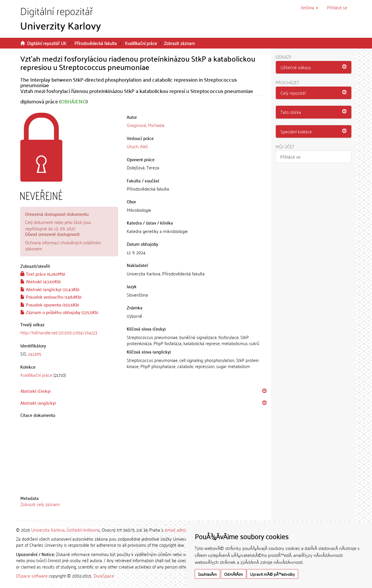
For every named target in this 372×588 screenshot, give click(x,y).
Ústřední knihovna (83, 530)
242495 (35, 354)
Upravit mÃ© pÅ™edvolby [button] (272, 574)
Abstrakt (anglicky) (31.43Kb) (50, 289)
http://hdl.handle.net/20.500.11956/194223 (59, 332)
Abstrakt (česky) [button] (35, 391)
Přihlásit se (290, 157)
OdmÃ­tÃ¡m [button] (234, 574)
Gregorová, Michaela (146, 125)
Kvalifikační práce (141, 43)
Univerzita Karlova (48, 530)
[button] (310, 7)
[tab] (69, 354)
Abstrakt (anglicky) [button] (38, 403)
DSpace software (32, 576)
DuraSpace (104, 576)
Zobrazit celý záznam (40, 504)
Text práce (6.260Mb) (43, 274)
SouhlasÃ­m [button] (207, 574)
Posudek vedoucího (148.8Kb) (51, 297)
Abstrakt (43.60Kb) (41, 281)
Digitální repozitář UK (47, 43)
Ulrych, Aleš (137, 146)
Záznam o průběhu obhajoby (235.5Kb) (59, 312)
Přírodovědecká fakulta (96, 43)
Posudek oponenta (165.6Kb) (50, 304)
